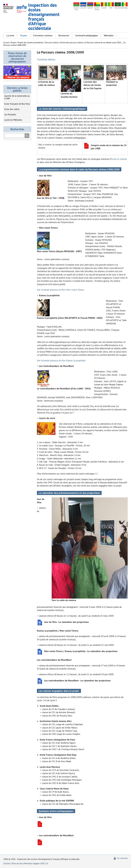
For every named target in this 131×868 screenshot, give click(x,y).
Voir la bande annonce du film (60, 290)
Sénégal (125, 8)
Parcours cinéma (52, 43)
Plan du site (18, 863)
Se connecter (122, 858)
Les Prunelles (10, 114)
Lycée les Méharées (13, 120)
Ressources (64, 35)
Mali (111, 8)
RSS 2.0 (45, 863)
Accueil (6, 43)
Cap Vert (83, 8)
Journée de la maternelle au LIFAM (17, 97)
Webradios (109, 35)
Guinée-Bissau (97, 9)
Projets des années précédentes (31, 43)
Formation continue (43, 35)
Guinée (104, 8)
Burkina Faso (77, 9)
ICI (96, 474)
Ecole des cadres (12, 109)
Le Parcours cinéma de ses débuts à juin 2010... (103, 43)
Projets (24, 35)
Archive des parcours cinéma (71, 43)
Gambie (90, 8)
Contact (7, 863)
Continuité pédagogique (86, 35)
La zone (10, 35)
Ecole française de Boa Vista (17, 104)
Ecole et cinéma (119, 159)
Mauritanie (118, 8)
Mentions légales (32, 863)
